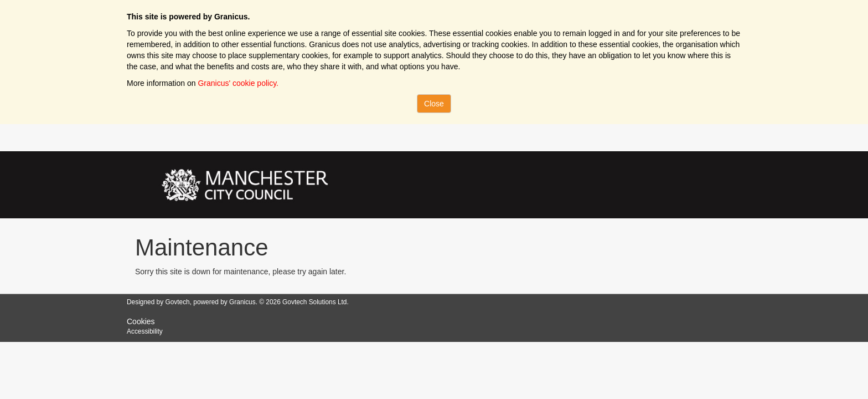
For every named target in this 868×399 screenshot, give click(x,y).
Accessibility (145, 331)
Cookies (141, 321)
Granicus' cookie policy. (238, 83)
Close (434, 104)
